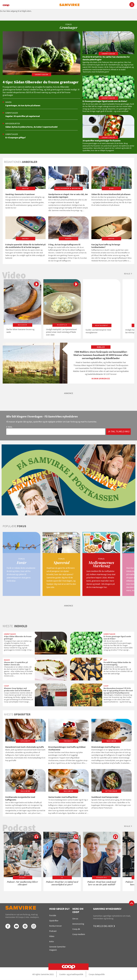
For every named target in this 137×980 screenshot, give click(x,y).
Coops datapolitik (97, 974)
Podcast (53, 931)
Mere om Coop (78, 910)
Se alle (127, 274)
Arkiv (52, 941)
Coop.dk (76, 929)
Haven (8, 102)
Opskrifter (54, 921)
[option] (22, 309)
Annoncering (78, 924)
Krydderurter (13, 123)
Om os (75, 919)
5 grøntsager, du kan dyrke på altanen (23, 105)
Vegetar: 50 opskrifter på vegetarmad (23, 116)
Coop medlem (79, 934)
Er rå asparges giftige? (16, 137)
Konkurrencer (56, 926)
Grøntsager (12, 113)
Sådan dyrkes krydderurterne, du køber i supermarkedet (31, 127)
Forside (53, 915)
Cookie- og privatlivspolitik (71, 974)
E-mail (9, 427)
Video (52, 936)
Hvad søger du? (59, 909)
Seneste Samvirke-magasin (58, 948)
